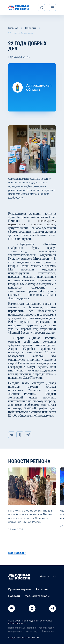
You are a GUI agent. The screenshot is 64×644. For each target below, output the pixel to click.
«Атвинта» (33, 638)
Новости (30, 28)
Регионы (42, 589)
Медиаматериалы (37, 596)
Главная (13, 28)
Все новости (17, 553)
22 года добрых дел (20, 33)
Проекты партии (20, 589)
